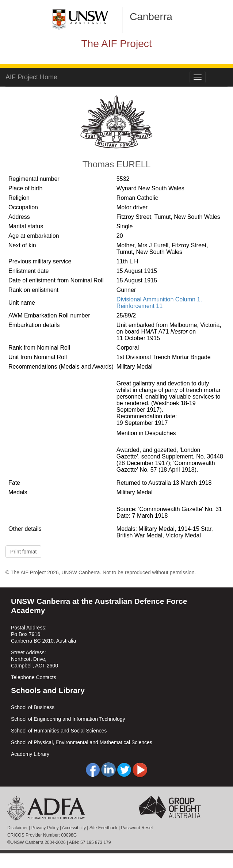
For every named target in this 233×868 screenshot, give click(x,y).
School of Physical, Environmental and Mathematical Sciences (82, 742)
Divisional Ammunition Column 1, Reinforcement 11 (159, 303)
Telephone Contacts (34, 677)
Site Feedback (104, 828)
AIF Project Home (31, 77)
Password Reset (137, 828)
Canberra (151, 17)
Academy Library (30, 754)
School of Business (33, 707)
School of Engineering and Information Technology (68, 719)
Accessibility (74, 828)
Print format (23, 552)
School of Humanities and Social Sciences (59, 731)
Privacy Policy (45, 828)
